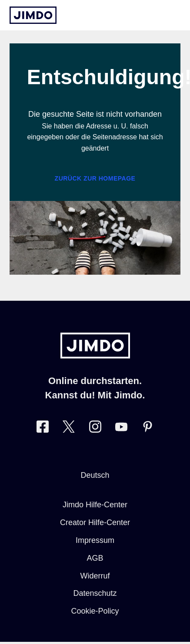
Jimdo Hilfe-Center (95, 505)
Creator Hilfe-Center (95, 522)
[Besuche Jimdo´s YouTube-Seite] (121, 429)
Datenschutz (95, 593)
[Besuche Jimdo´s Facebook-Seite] (43, 429)
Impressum (95, 540)
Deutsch (95, 475)
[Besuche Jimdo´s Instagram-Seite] (95, 429)
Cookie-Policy (95, 611)
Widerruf (95, 576)
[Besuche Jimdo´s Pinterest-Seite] (147, 429)
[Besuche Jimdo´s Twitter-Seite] (69, 429)
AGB (95, 558)
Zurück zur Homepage (95, 178)
